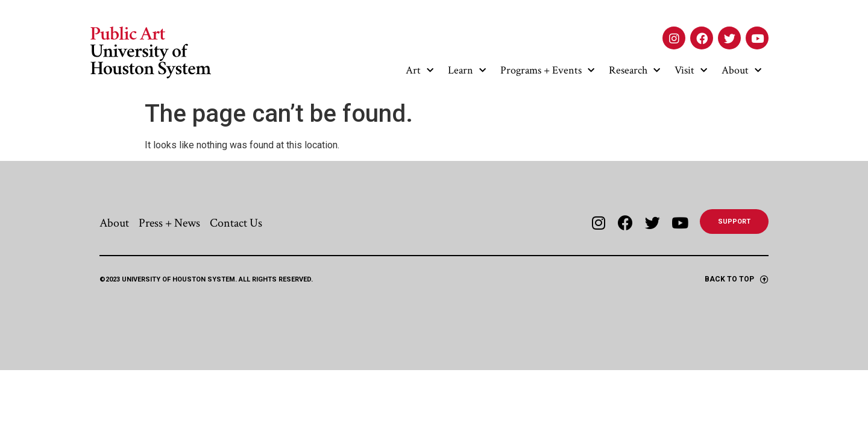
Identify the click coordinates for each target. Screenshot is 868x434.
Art (420, 71)
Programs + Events (547, 71)
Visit (691, 71)
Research (634, 71)
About (741, 71)
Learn (467, 71)
